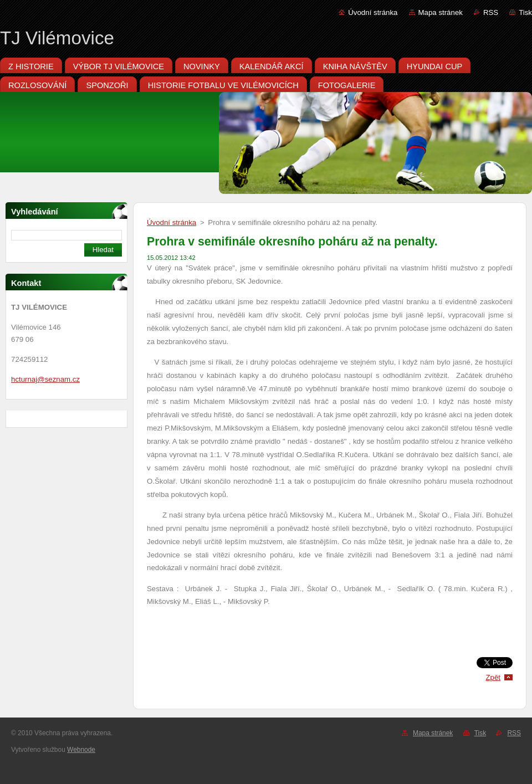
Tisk (525, 12)
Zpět (493, 677)
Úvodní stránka (373, 12)
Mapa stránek (441, 12)
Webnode (81, 750)
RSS (491, 12)
